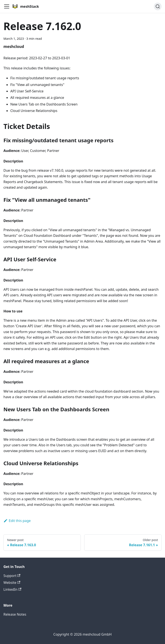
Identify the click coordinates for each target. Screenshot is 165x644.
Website (12, 583)
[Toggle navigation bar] (7, 6)
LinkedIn (12, 589)
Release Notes (15, 614)
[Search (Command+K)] (158, 6)
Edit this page (17, 521)
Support (12, 576)
